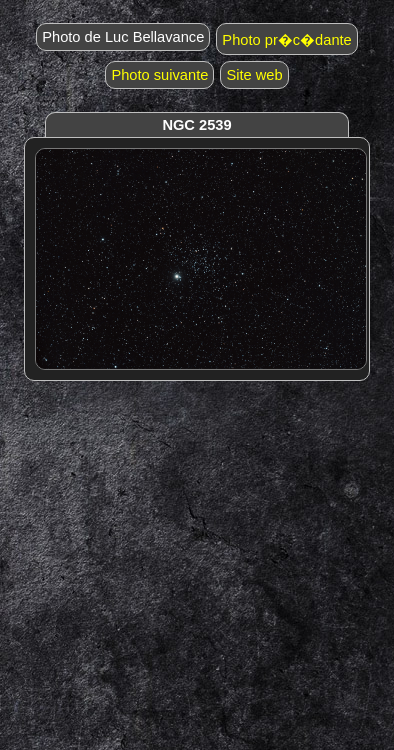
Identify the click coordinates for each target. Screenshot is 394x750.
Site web (254, 75)
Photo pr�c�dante (286, 40)
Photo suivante (159, 75)
